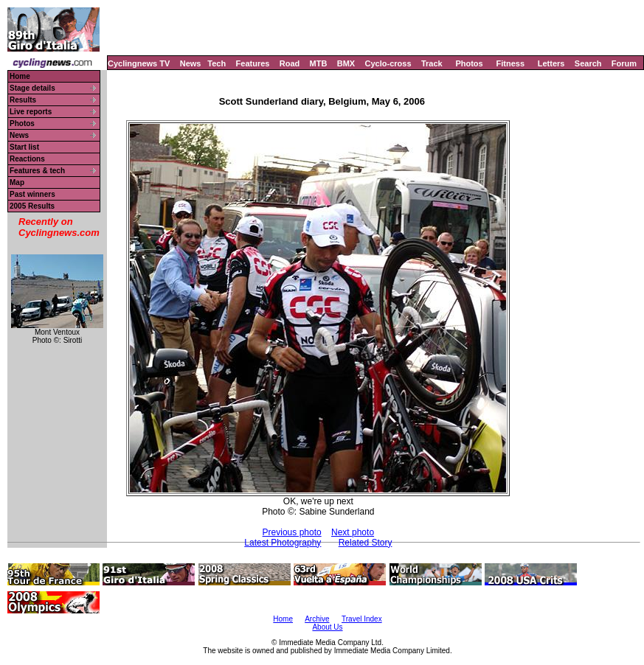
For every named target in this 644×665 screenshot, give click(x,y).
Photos (469, 63)
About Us (327, 627)
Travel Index (362, 619)
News (191, 63)
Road (290, 63)
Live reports (31, 112)
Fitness (510, 63)
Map (17, 182)
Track (432, 63)
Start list (24, 147)
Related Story (366, 543)
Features (253, 63)
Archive (317, 619)
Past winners (32, 194)
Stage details (32, 88)
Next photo (353, 532)
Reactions (27, 159)
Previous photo (292, 532)
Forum (624, 63)
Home (20, 76)
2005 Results (32, 206)
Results (23, 100)
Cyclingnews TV (139, 63)
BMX (346, 63)
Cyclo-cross (388, 63)
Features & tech (37, 171)
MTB (319, 63)
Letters (551, 63)
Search (588, 63)
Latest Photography (283, 543)
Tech (217, 63)
